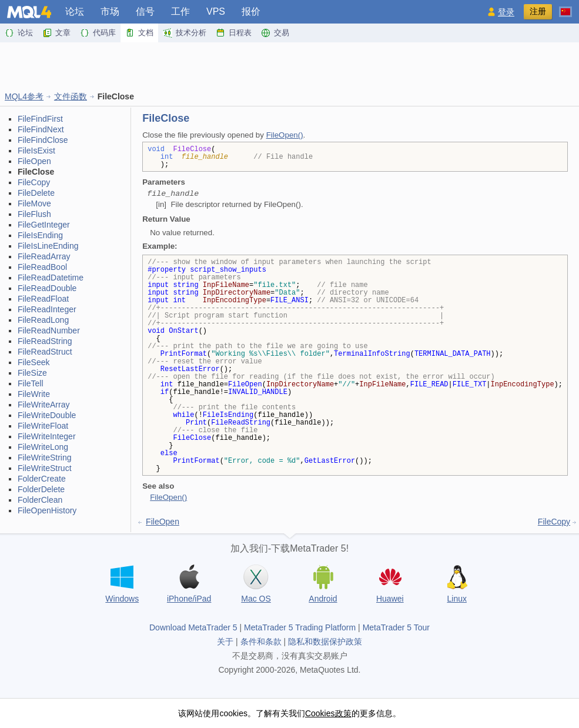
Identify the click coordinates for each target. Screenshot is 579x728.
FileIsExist (36, 151)
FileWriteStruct (45, 468)
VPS (216, 11)
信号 (145, 11)
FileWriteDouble (47, 415)
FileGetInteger (44, 225)
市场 (110, 11)
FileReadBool (42, 267)
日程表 (234, 33)
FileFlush (34, 214)
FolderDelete (41, 489)
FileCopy (34, 182)
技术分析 (185, 33)
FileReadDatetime (51, 278)
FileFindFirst (40, 119)
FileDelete (36, 193)
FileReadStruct (45, 352)
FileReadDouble (47, 288)
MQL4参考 (24, 96)
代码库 (98, 33)
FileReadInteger (47, 309)
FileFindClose (43, 140)
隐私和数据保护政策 (325, 642)
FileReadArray (44, 256)
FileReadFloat (43, 299)
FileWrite (34, 394)
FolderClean (40, 500)
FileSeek (34, 362)
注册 (538, 11)
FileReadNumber (49, 330)
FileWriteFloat (43, 426)
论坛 (75, 11)
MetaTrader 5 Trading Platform (300, 627)
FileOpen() (285, 135)
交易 (275, 33)
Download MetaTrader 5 (193, 627)
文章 (56, 33)
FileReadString (45, 341)
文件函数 (71, 96)
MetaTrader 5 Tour (396, 627)
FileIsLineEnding (48, 246)
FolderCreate (42, 479)
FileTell (31, 383)
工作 (180, 11)
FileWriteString (45, 457)
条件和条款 (261, 642)
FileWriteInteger (47, 436)
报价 (251, 11)
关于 (225, 642)
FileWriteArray (43, 405)
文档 (139, 33)
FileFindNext (41, 129)
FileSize (32, 373)
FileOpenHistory (47, 510)
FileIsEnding (40, 235)
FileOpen (34, 161)
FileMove (34, 203)
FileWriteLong (43, 447)
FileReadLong (43, 320)
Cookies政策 (328, 713)
